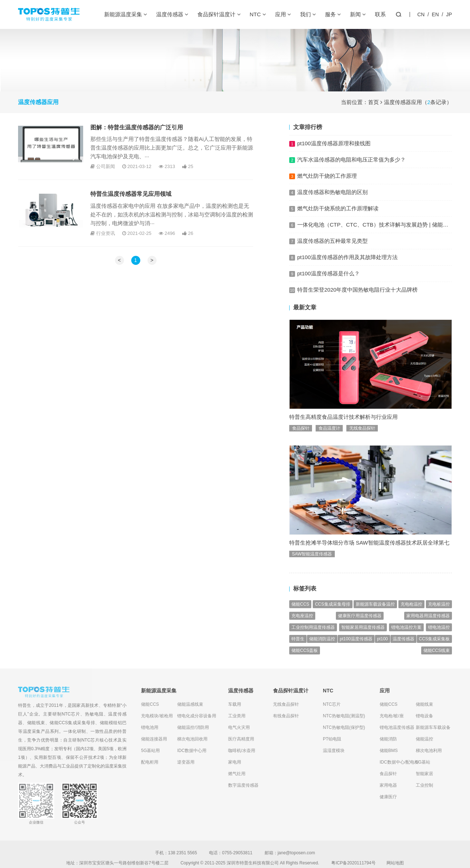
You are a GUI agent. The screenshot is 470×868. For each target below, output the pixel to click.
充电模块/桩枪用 (157, 716)
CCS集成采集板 (434, 648)
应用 (283, 14)
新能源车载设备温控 (375, 614)
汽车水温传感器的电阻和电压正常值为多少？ (351, 160)
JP (449, 14)
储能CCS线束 (437, 660)
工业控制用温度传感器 (313, 637)
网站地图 (395, 863)
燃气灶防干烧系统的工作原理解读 (338, 208)
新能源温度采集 (126, 14)
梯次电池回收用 (192, 739)
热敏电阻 (94, 714)
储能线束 (36, 723)
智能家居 (424, 774)
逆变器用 (186, 762)
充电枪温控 (411, 614)
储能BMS (389, 751)
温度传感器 (172, 14)
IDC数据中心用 (192, 751)
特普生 (298, 648)
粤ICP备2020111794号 (353, 863)
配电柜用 (150, 762)
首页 (373, 102)
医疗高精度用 (241, 739)
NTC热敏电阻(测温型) (344, 716)
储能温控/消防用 (193, 727)
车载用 (235, 704)
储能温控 (424, 739)
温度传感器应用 (403, 102)
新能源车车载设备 (433, 727)
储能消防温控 (322, 648)
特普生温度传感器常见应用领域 (131, 194)
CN (421, 14)
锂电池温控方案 (406, 637)
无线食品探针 (362, 437)
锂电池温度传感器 (397, 727)
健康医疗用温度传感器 (360, 625)
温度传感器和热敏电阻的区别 (332, 192)
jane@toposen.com (296, 853)
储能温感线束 (190, 704)
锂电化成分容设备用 (195, 716)
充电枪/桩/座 (392, 716)
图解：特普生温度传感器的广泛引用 (137, 127)
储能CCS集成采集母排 (72, 723)
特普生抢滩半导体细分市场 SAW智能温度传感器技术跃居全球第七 (369, 552)
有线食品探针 (286, 716)
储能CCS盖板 (305, 660)
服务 (333, 14)
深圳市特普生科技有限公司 (253, 863)
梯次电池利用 (429, 751)
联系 (380, 14)
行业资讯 (106, 233)
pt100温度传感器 (356, 648)
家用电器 (388, 785)
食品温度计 (329, 437)
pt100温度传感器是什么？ (328, 281)
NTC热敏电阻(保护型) (344, 727)
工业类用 (237, 716)
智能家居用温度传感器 (363, 637)
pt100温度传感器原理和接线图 (334, 143)
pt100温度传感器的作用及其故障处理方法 (347, 257)
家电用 (235, 762)
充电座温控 (302, 625)
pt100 (383, 648)
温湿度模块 (334, 751)
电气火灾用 (239, 727)
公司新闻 (106, 166)
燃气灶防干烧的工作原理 (327, 176)
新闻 (358, 14)
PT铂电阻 (332, 739)
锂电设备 (424, 716)
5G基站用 (150, 751)
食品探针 (301, 437)
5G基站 (423, 762)
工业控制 (424, 785)
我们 (308, 14)
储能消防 (388, 739)
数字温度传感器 (243, 785)
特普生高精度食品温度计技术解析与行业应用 (343, 426)
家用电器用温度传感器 (428, 625)
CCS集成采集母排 (332, 614)
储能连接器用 (154, 739)
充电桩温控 (439, 614)
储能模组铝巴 (113, 723)
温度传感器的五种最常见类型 (332, 241)
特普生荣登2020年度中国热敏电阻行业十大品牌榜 (357, 299)
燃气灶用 (237, 774)
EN (435, 14)
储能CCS (300, 614)
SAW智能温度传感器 (312, 563)
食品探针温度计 (219, 14)
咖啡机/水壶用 (242, 751)
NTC (258, 14)
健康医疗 (388, 797)
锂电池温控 (439, 637)
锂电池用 (150, 727)
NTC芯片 (71, 714)
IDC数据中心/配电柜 (398, 762)
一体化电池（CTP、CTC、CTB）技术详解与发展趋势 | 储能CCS (376, 225)
